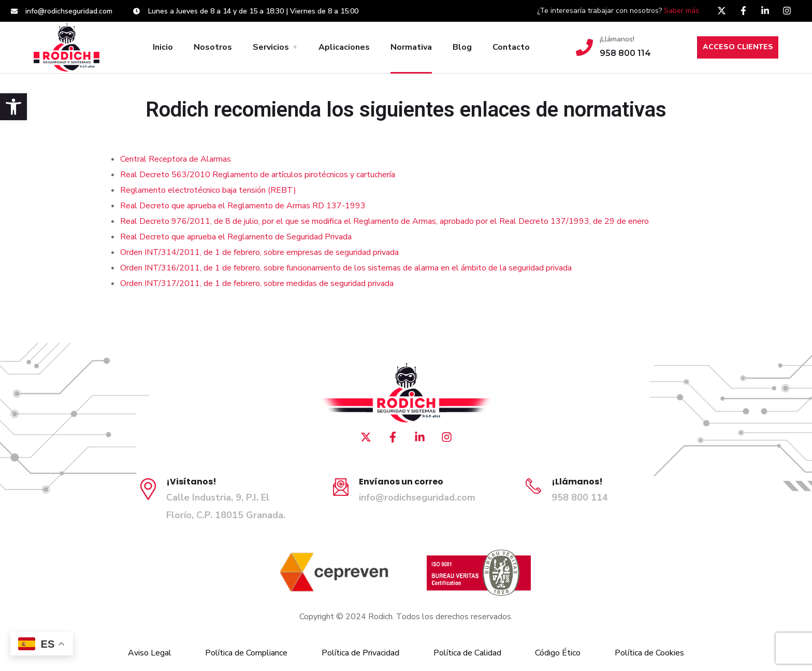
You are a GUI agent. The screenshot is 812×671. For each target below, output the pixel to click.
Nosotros (213, 47)
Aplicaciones (344, 47)
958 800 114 (580, 497)
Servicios (271, 47)
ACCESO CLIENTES (738, 47)
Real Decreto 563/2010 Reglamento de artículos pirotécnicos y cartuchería (258, 175)
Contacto (511, 47)
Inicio (163, 47)
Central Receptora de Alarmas (176, 159)
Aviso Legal (150, 653)
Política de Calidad (467, 653)
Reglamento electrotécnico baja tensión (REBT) (208, 190)
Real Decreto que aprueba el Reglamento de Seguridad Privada (236, 237)
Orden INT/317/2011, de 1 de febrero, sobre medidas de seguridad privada (257, 283)
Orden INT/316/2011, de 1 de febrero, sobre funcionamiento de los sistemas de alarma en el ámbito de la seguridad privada (346, 268)
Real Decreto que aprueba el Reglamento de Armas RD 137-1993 (243, 206)
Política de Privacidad (360, 653)
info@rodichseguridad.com (417, 497)
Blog (462, 47)
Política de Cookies (649, 653)
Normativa (411, 47)
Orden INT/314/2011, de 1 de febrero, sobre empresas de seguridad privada (259, 252)
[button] (13, 107)
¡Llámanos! (617, 39)
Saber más (682, 11)
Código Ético (558, 653)
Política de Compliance (246, 653)
